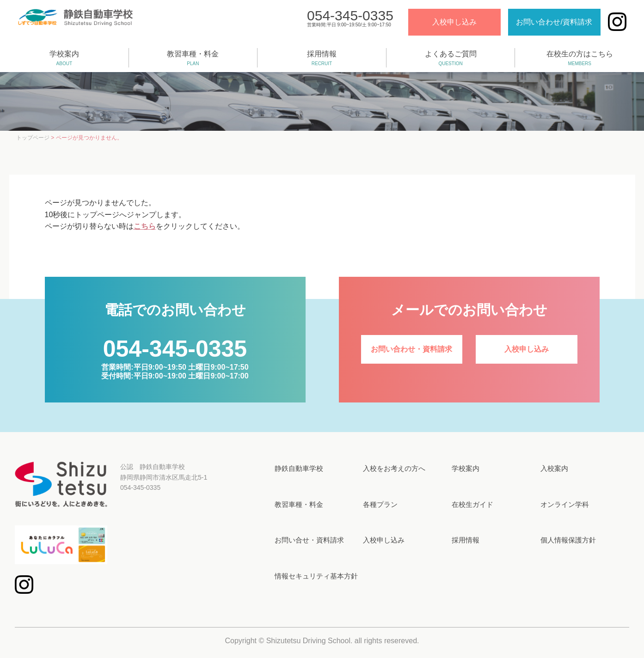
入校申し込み (454, 22)
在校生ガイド (472, 504)
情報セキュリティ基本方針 (316, 576)
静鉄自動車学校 (299, 468)
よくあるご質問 (451, 59)
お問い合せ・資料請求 (309, 540)
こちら (145, 226)
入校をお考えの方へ (394, 468)
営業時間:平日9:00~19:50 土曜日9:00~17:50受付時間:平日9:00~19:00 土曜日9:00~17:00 (175, 365)
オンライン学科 (565, 504)
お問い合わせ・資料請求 (411, 349)
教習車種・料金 (193, 59)
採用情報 (322, 59)
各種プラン (380, 504)
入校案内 (554, 468)
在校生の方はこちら (580, 59)
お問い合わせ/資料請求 (553, 22)
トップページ (33, 138)
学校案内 (64, 59)
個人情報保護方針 (568, 540)
